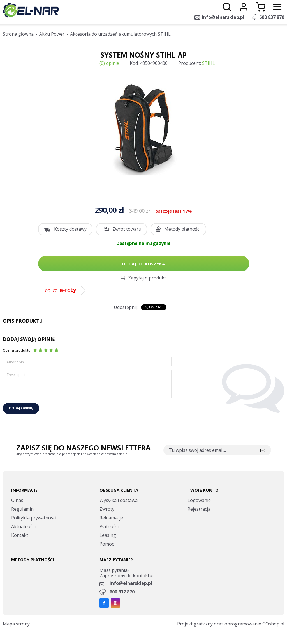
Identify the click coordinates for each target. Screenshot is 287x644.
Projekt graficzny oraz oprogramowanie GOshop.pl (231, 624)
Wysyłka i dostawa (119, 500)
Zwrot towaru (127, 229)
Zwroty (107, 509)
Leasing (108, 535)
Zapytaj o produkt (147, 278)
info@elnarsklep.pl (223, 17)
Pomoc (107, 544)
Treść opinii (16, 375)
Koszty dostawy (70, 229)
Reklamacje (111, 518)
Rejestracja (199, 509)
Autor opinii (16, 362)
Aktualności (23, 526)
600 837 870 (272, 17)
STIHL (209, 63)
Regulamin (22, 509)
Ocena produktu (17, 350)
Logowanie (199, 500)
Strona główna (18, 34)
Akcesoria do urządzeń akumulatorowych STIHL (120, 34)
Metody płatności (182, 229)
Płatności (109, 526)
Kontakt (20, 535)
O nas (17, 500)
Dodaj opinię (21, 408)
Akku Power (52, 34)
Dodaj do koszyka (143, 264)
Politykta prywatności (34, 518)
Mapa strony (16, 624)
